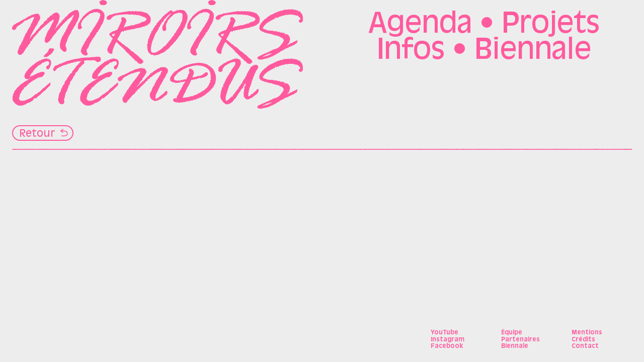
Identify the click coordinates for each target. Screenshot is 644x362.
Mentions (587, 333)
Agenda (420, 25)
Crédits (583, 340)
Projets (550, 25)
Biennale (533, 51)
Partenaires (520, 340)
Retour (37, 134)
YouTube (445, 333)
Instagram (448, 340)
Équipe (512, 333)
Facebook (447, 346)
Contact (585, 346)
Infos (411, 51)
